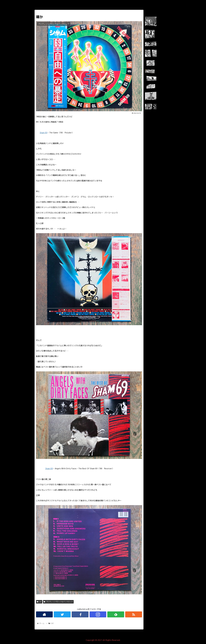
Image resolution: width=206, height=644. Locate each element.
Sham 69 (44, 133)
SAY (39, 602)
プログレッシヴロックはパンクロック (58, 602)
